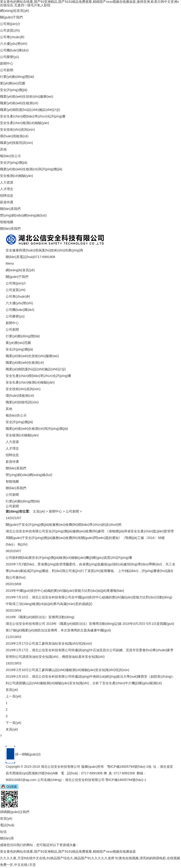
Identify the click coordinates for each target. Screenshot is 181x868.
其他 (3, 149)
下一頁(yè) (13, 723)
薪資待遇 (7, 202)
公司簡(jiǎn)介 (10, 24)
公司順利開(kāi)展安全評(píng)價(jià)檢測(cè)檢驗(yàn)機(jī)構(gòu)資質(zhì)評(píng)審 (69, 558)
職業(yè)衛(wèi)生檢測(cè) (19, 103)
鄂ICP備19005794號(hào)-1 (128, 767)
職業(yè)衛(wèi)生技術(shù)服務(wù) (27, 96)
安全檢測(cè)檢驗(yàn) (16, 176)
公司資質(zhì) (10, 30)
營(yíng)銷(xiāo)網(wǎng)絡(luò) (23, 215)
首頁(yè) (12, 690)
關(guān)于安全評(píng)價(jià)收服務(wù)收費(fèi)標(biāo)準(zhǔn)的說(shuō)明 (64, 525)
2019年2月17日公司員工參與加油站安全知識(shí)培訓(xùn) (49, 643)
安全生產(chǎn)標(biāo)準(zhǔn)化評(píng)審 (33, 116)
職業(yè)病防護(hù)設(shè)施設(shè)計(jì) (30, 110)
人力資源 (7, 182)
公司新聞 (7, 70)
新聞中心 (7, 63)
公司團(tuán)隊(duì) (14, 50)
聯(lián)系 (7, 838)
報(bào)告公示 (10, 156)
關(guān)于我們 (11, 17)
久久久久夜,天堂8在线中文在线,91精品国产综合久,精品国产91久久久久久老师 (57, 858)
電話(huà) (7, 825)
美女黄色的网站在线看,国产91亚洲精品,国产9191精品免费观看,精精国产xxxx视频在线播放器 (68, 851)
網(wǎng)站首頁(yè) (14, 11)
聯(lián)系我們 (10, 209)
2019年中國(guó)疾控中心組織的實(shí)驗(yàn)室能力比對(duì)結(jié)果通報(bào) (65, 591)
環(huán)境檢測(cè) (14, 136)
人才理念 (7, 189)
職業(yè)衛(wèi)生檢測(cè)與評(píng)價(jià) (31, 169)
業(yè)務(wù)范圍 (13, 83)
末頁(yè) (12, 729)
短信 (3, 832)
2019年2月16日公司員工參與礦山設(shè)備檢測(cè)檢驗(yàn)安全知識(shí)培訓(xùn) (67, 670)
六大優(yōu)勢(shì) (14, 44)
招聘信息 (7, 196)
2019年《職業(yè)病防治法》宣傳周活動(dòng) (40, 617)
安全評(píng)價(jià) (14, 90)
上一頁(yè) (13, 696)
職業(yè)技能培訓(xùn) (16, 143)
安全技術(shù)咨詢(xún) (17, 129)
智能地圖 (7, 222)
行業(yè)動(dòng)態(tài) (17, 77)
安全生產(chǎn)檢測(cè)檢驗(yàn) (25, 123)
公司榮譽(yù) (9, 57)
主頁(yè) (39, 511)
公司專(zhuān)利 (12, 37)
